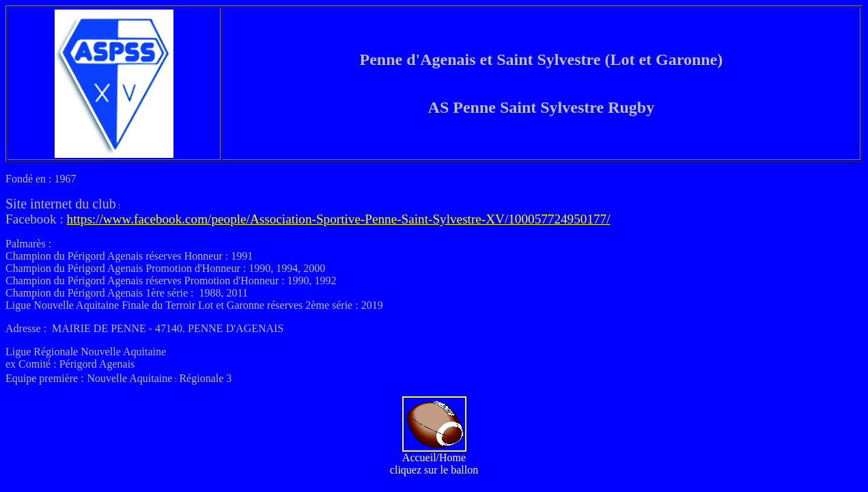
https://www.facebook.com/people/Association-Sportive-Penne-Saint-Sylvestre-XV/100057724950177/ (339, 219)
